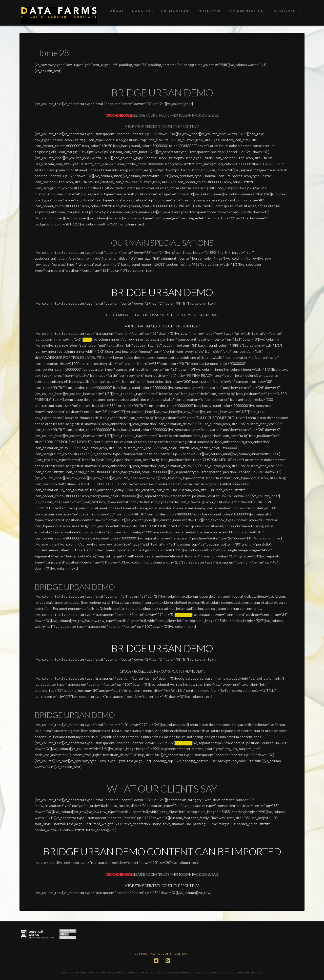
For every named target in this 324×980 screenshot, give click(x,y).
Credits (165, 954)
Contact (182, 954)
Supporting (145, 954)
